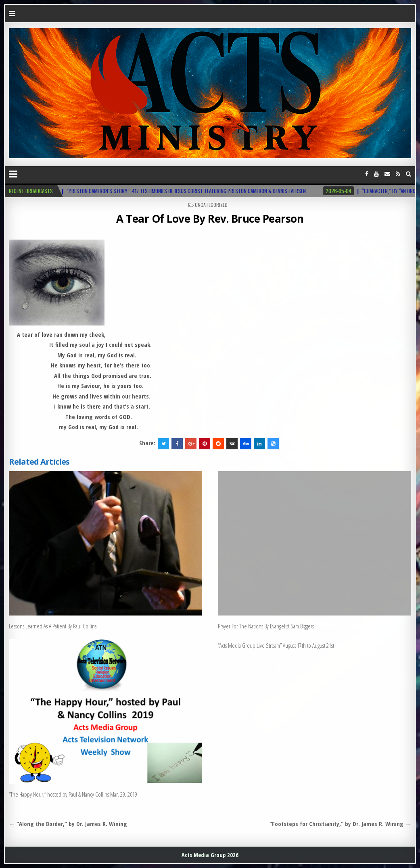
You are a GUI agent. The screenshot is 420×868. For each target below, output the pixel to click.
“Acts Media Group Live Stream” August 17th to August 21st (276, 645)
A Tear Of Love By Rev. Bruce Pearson (210, 219)
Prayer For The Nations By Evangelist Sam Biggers (266, 626)
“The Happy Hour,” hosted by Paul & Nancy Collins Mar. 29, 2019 (73, 794)
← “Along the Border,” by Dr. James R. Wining (68, 824)
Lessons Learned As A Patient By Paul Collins (53, 626)
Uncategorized (211, 205)
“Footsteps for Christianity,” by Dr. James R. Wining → (340, 824)
